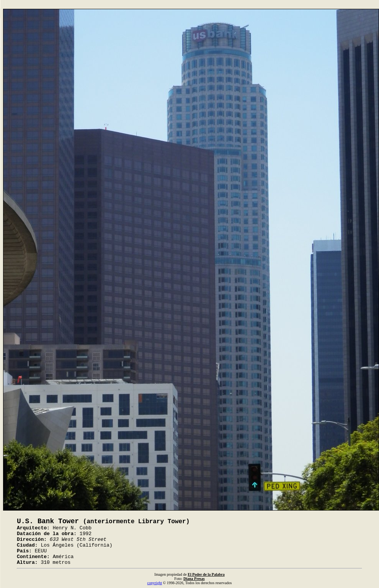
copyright (155, 583)
